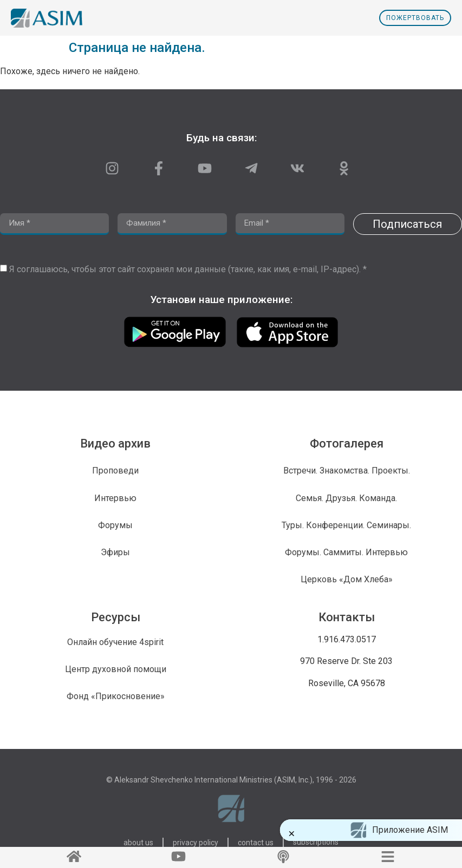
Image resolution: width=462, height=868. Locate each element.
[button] (298, 834)
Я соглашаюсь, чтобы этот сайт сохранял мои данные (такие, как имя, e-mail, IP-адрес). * (188, 269)
